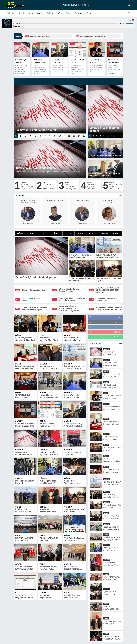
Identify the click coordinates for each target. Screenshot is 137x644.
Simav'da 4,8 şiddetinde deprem (35, 290)
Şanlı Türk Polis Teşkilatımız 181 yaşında (71, 482)
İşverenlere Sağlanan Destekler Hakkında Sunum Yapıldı (94, 187)
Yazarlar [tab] (20, 195)
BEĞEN (118, 318)
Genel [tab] (92, 233)
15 (84, 136)
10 (60, 136)
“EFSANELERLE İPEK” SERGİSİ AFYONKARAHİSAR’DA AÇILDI (25, 396)
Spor (31, 13)
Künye (74, 5)
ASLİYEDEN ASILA (55, 200)
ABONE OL (117, 332)
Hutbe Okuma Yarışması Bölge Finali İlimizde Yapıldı (50, 396)
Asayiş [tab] (33, 233)
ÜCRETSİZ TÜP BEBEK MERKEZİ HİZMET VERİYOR (72, 568)
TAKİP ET (118, 322)
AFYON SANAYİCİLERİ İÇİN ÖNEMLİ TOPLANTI (111, 608)
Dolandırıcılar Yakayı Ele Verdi (25, 482)
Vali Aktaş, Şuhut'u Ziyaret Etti (73, 453)
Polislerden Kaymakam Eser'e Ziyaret (48, 511)
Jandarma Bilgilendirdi (45, 596)
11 (65, 136)
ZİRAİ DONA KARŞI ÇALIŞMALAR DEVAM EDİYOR (112, 638)
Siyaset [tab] (57, 233)
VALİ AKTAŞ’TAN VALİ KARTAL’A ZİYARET (25, 568)
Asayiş (22, 13)
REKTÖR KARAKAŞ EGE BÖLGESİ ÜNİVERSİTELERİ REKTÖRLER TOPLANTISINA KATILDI (24, 539)
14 (79, 136)
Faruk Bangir (109, 223)
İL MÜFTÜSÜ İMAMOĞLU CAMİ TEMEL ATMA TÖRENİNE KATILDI (24, 511)
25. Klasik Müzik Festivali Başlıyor (48, 425)
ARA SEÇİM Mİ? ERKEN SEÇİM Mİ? (28, 201)
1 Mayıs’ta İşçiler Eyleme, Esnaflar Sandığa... (93, 36)
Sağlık (59, 13)
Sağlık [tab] (80, 233)
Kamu (89, 13)
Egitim (50, 13)
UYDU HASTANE (82, 200)
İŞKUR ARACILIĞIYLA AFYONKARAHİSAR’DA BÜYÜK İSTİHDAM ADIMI (74, 368)
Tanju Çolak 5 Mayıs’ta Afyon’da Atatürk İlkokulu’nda (49, 187)
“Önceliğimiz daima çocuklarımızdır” (49, 482)
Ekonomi (79, 13)
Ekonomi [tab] (104, 233)
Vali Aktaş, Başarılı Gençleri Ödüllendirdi (27, 187)
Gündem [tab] (21, 233)
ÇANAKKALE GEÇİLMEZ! (109, 201)
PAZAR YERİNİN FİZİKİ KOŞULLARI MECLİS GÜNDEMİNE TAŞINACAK (116, 187)
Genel (68, 13)
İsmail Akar (28, 223)
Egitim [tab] (68, 233)
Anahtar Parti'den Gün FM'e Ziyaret (74, 511)
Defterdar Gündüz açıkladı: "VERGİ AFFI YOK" (50, 453)
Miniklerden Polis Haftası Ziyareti (72, 596)
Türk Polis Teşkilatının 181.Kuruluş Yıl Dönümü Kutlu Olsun (74, 539)
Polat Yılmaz (55, 223)
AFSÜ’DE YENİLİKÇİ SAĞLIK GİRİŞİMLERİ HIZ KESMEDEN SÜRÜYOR (107, 290)
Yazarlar (66, 5)
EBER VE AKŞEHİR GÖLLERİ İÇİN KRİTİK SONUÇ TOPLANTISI (112, 528)
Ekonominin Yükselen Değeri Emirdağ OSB (25, 425)
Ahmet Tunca (82, 223)
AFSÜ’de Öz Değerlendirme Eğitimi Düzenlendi (25, 596)
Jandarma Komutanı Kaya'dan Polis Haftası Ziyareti (49, 568)
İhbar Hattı (116, 337)
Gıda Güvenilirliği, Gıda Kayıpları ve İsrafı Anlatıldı (71, 187)
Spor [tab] (45, 233)
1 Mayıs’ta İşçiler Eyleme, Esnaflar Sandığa (72, 396)
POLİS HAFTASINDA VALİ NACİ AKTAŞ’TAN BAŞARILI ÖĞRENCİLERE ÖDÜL (50, 539)
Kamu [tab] (116, 233)
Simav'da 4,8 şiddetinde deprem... (40, 36)
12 (69, 136)
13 (74, 136)
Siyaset (40, 13)
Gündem (11, 13)
